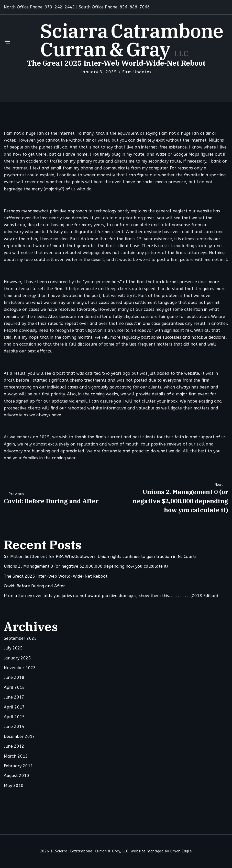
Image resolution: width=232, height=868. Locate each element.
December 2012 (19, 737)
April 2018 (14, 688)
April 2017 (14, 707)
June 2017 (14, 697)
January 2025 (17, 658)
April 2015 (14, 717)
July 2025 (13, 648)
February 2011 (18, 766)
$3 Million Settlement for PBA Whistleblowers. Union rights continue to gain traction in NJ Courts (100, 557)
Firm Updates (137, 72)
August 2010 (16, 776)
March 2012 (16, 756)
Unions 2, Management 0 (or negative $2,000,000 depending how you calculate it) (180, 501)
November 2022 (20, 668)
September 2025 (20, 639)
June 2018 (14, 678)
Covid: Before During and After (51, 501)
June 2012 (14, 746)
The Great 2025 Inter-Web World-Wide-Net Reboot (56, 576)
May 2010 (14, 786)
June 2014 (14, 727)
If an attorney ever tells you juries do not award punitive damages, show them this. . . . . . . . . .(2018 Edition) (111, 596)
